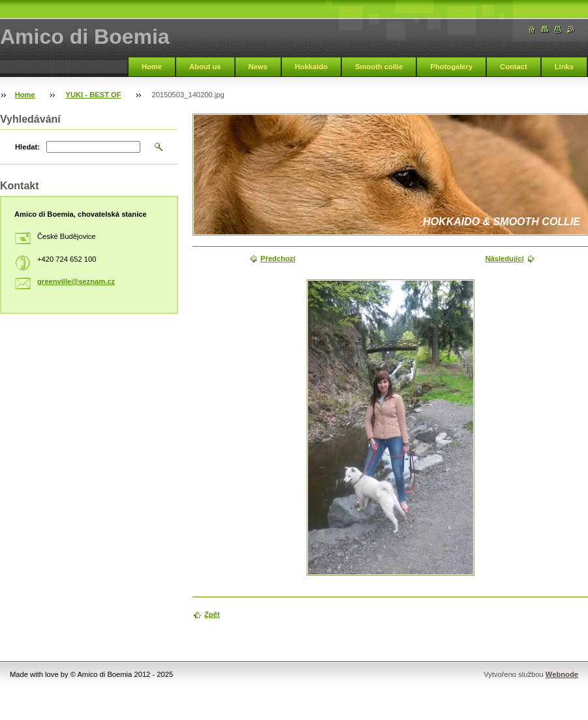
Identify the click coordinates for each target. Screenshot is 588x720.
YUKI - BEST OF (94, 95)
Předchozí (278, 258)
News (258, 67)
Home (152, 67)
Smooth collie (379, 67)
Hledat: (27, 147)
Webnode (562, 674)
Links (564, 67)
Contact (514, 67)
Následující (504, 258)
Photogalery (451, 67)
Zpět (212, 614)
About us (205, 67)
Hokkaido (311, 67)
